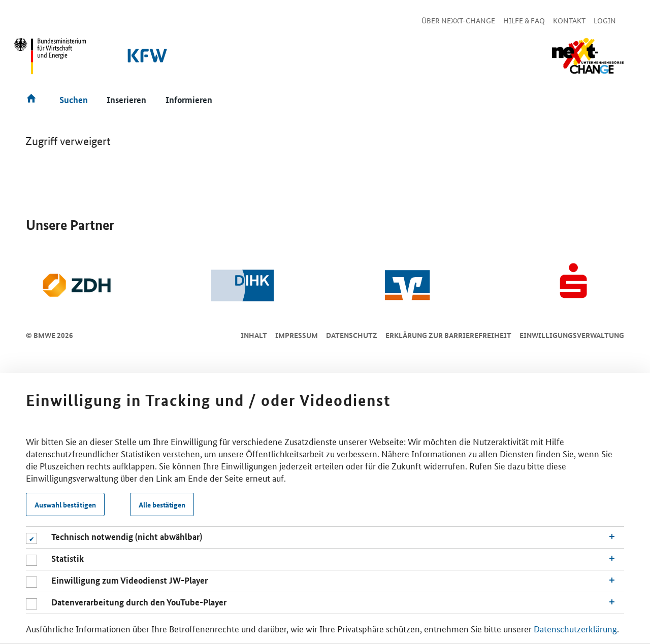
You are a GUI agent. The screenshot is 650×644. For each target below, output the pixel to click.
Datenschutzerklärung (575, 628)
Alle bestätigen (162, 504)
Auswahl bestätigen (65, 504)
